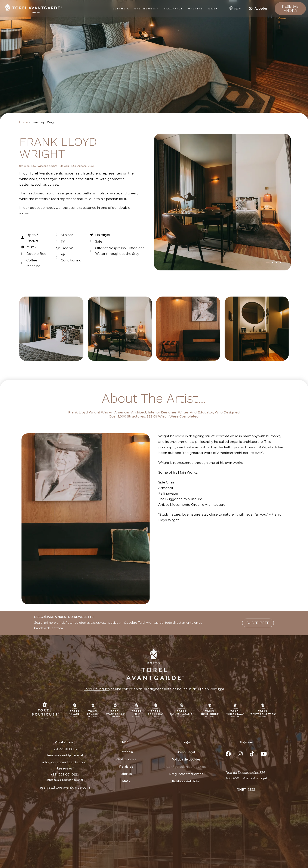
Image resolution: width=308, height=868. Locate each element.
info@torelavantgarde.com (64, 762)
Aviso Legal (186, 752)
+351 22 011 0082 (64, 749)
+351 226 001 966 (64, 775)
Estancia (121, 9)
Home (24, 122)
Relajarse (174, 9)
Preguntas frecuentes (186, 774)
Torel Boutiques (97, 689)
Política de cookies (186, 759)
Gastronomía (147, 9)
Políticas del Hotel (186, 781)
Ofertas (196, 9)
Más (213, 9)
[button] (268, 262)
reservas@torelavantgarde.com (64, 787)
